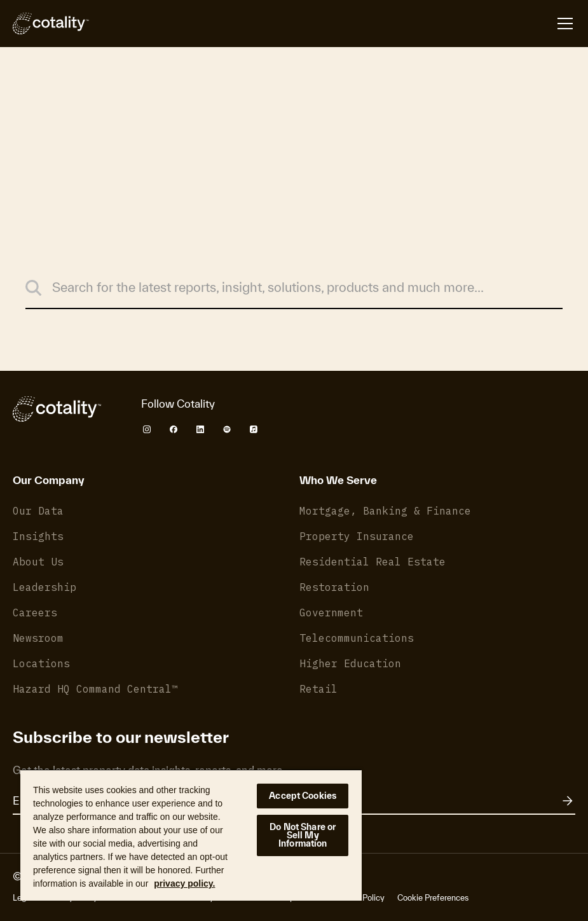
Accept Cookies (303, 796)
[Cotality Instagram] (147, 429)
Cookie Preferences (433, 898)
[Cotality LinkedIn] (200, 429)
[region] (191, 835)
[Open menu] (565, 24)
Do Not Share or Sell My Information (303, 835)
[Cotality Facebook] (174, 429)
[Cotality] (51, 24)
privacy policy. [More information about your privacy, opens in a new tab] (184, 883)
